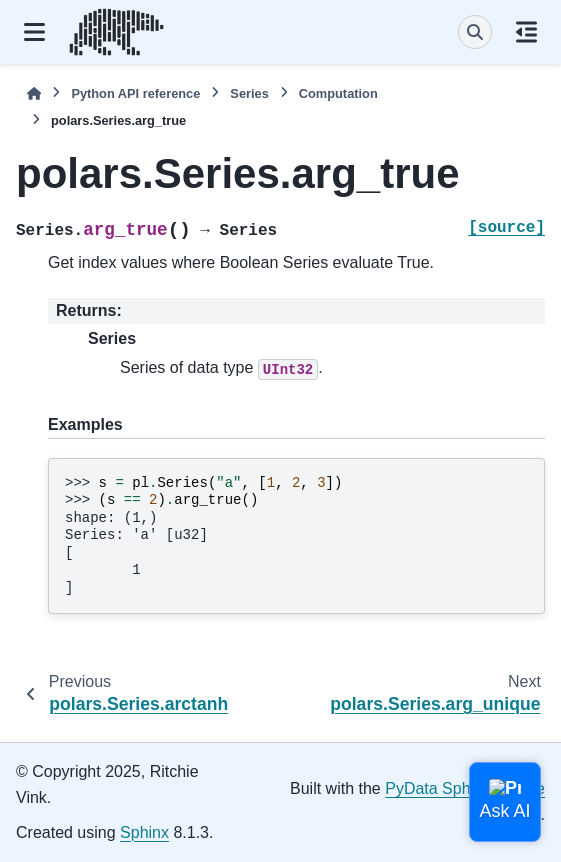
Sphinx (144, 832)
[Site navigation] (34, 32)
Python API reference (135, 93)
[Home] (34, 93)
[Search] (475, 32)
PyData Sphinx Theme (465, 788)
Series (249, 93)
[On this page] (526, 32)
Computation (338, 93)
